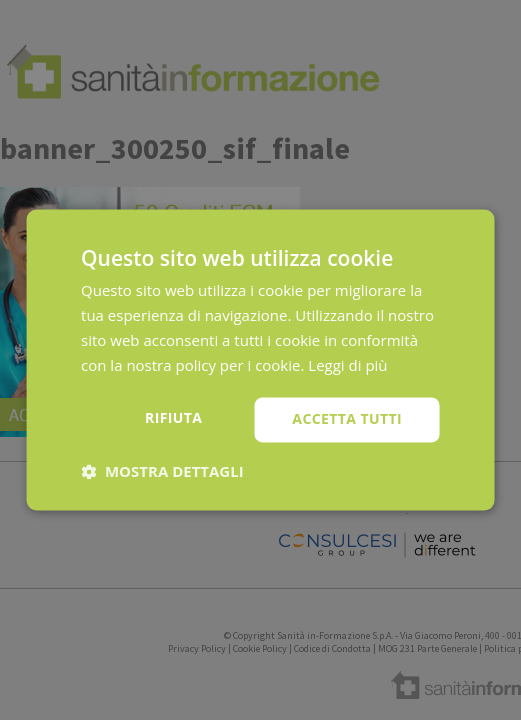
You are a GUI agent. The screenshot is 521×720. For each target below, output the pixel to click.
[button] (162, 472)
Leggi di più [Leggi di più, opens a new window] (347, 365)
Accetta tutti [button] (347, 419)
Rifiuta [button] (173, 418)
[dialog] (260, 360)
